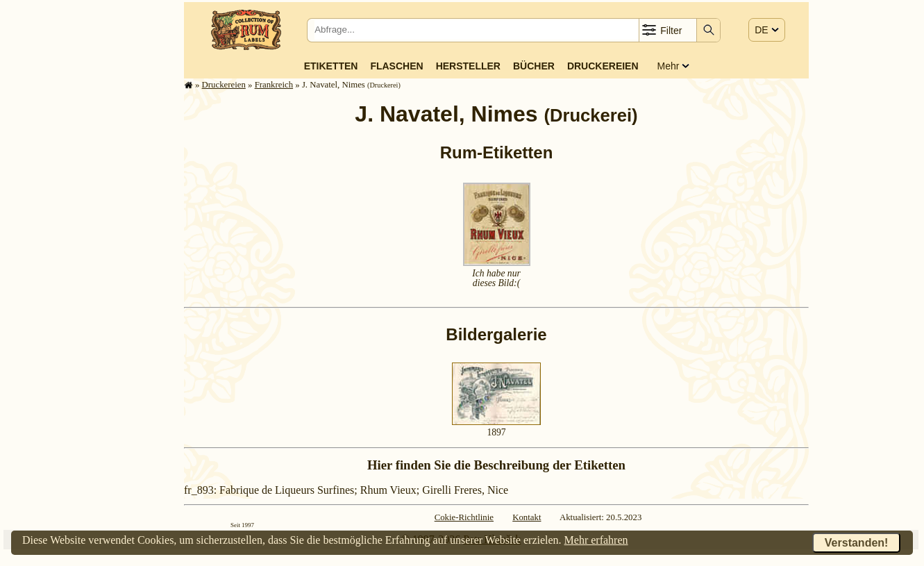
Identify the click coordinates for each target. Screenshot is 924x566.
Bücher (534, 66)
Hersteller (468, 66)
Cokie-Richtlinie (464, 517)
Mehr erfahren (596, 540)
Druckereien (603, 66)
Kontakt (527, 517)
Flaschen (396, 66)
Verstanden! (857, 543)
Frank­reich (274, 85)
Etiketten (331, 66)
